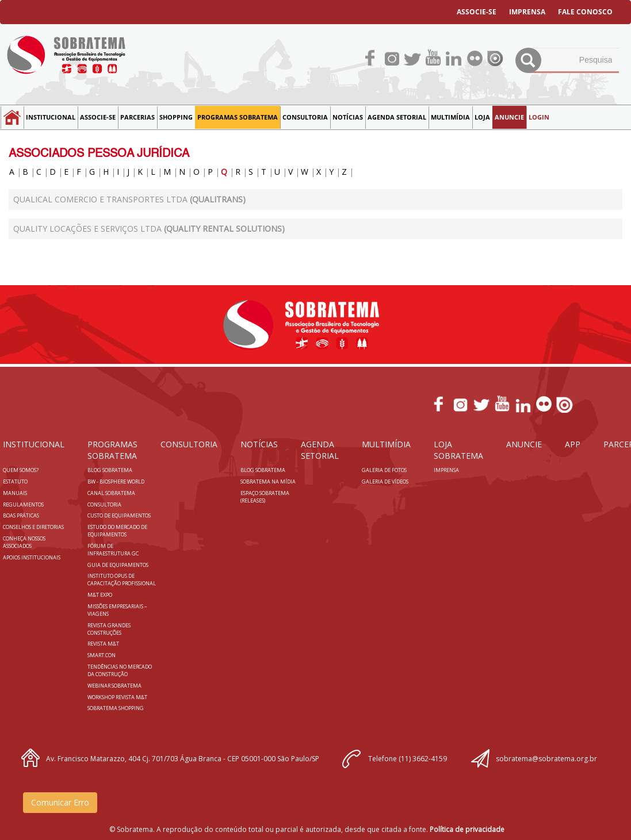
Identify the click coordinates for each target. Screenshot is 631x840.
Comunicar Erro (60, 802)
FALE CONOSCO (585, 12)
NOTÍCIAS (348, 117)
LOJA (482, 117)
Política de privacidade (467, 829)
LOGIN (539, 117)
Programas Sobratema (238, 117)
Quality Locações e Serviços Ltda (149, 229)
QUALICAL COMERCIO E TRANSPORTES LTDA (129, 199)
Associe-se (98, 117)
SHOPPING (176, 117)
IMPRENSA (527, 12)
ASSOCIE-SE (477, 12)
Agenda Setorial (397, 117)
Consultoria (305, 117)
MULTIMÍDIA (450, 117)
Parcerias (137, 117)
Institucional (51, 117)
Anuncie (509, 117)
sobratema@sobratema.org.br (546, 759)
